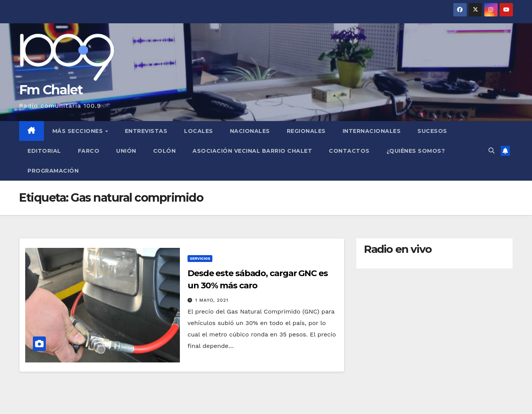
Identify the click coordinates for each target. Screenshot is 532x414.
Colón (165, 151)
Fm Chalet (51, 90)
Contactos (349, 151)
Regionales (306, 131)
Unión (126, 151)
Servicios (200, 258)
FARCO (89, 151)
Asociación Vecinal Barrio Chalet (252, 151)
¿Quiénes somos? (416, 151)
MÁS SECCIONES (78, 131)
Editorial (44, 151)
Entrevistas (146, 131)
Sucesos (432, 131)
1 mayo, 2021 (212, 300)
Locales (199, 131)
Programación (53, 171)
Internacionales (372, 131)
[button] (492, 151)
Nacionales (250, 131)
